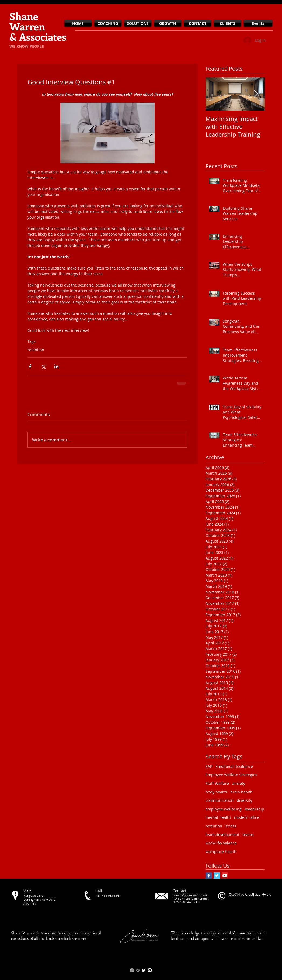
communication (220, 800)
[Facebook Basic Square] (209, 876)
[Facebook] (138, 970)
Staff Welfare (217, 783)
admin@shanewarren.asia (191, 895)
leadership (255, 809)
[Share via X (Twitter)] (43, 366)
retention (36, 350)
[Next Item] (256, 94)
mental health (218, 817)
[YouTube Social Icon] (225, 876)
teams (248, 835)
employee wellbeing (224, 809)
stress (231, 826)
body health (216, 792)
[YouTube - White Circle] (150, 970)
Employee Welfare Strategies (231, 775)
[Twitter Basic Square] (217, 876)
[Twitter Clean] (144, 970)
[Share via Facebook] (30, 366)
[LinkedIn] (132, 970)
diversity (244, 800)
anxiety (239, 783)
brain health (241, 792)
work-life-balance (221, 843)
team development (222, 835)
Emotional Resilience (234, 766)
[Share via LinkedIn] (56, 366)
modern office (247, 817)
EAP (209, 766)
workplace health (221, 852)
